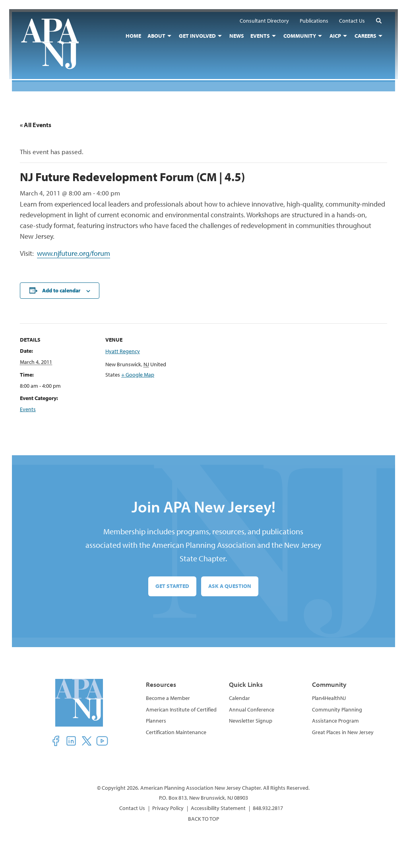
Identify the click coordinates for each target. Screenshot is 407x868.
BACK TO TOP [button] (203, 819)
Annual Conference (252, 709)
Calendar (239, 698)
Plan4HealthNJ (329, 698)
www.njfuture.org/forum (74, 253)
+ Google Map (138, 375)
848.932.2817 (268, 808)
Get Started (172, 586)
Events (28, 409)
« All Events (36, 125)
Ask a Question (230, 586)
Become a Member (168, 698)
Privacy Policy (168, 808)
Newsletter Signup (251, 721)
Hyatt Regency (123, 352)
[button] (376, 23)
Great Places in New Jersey (343, 732)
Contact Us (132, 808)
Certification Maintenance (176, 732)
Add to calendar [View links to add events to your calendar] (61, 290)
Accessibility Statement (218, 808)
